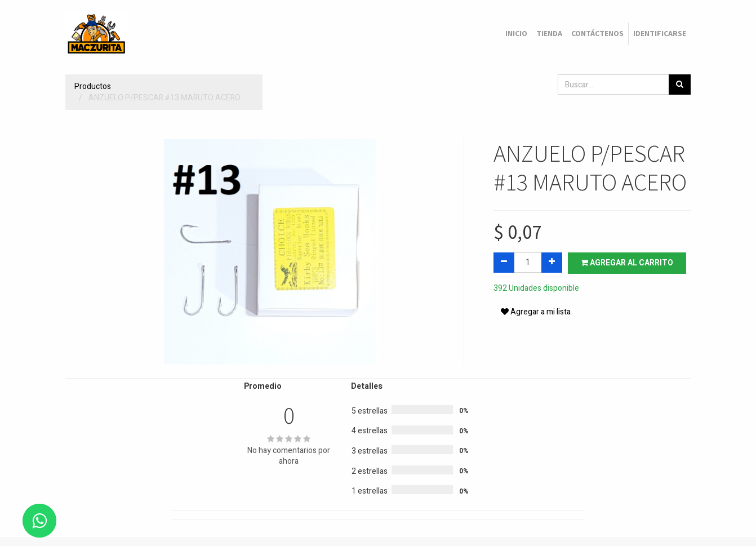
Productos (93, 86)
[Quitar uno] (504, 263)
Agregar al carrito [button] (627, 263)
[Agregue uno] (552, 263)
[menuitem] (516, 34)
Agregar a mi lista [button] (536, 312)
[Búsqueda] (680, 85)
